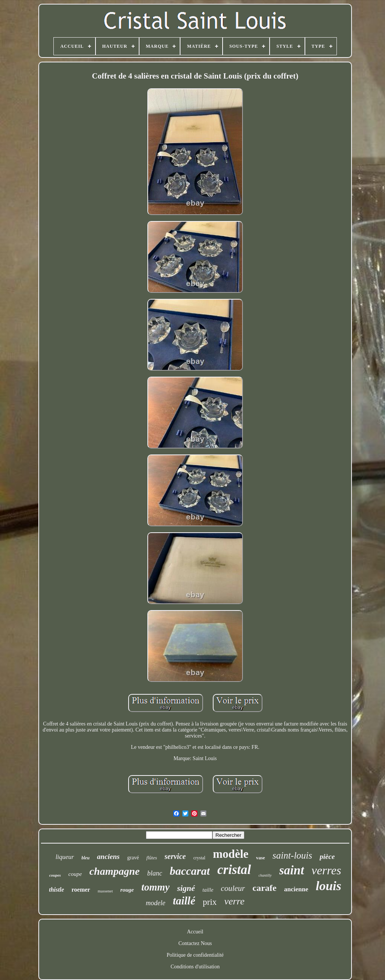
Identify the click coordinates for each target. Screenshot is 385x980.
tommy (155, 887)
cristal (234, 870)
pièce (327, 857)
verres (327, 870)
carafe (265, 888)
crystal (199, 858)
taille (208, 890)
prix (210, 902)
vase (261, 858)
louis (329, 886)
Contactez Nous (195, 943)
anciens (108, 857)
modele (156, 903)
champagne (115, 871)
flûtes (152, 858)
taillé (184, 901)
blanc (155, 873)
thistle (56, 890)
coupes (55, 875)
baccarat (190, 871)
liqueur (65, 857)
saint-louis (293, 855)
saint (292, 870)
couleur (233, 888)
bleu (86, 858)
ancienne (296, 889)
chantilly (265, 875)
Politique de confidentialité (195, 955)
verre (234, 901)
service (175, 856)
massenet (105, 891)
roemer (81, 890)
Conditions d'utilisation (195, 967)
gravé (133, 858)
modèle (231, 854)
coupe (75, 874)
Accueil (195, 932)
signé (186, 888)
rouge (127, 890)
